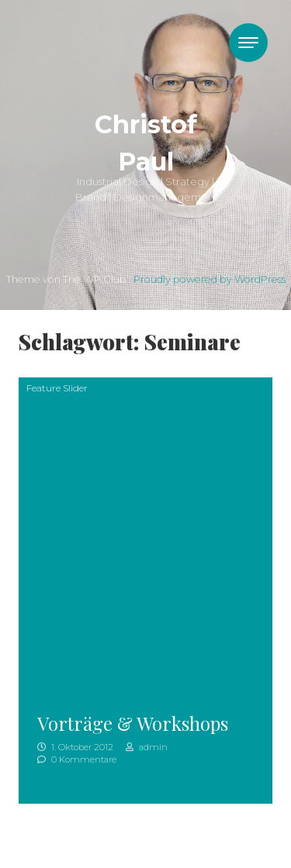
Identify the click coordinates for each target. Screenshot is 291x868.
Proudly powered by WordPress (210, 279)
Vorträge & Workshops (133, 723)
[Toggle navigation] (248, 43)
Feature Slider (57, 388)
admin (147, 747)
